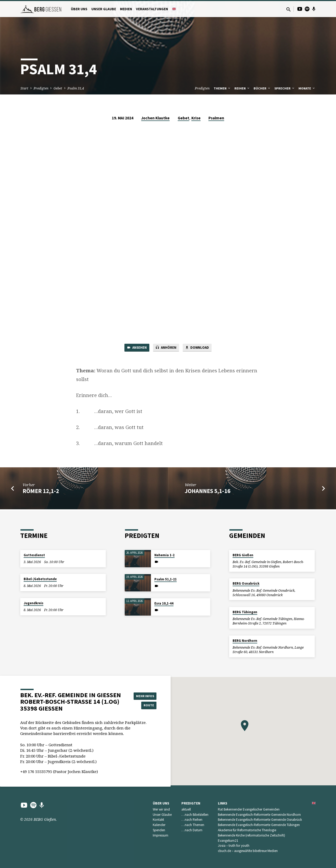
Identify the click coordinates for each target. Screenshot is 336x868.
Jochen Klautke (155, 118)
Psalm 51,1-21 (166, 579)
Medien (126, 9)
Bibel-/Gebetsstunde (40, 579)
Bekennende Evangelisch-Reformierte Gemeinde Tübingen (259, 825)
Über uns (79, 9)
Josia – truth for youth (234, 846)
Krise (196, 118)
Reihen (242, 88)
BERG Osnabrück (246, 583)
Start (24, 88)
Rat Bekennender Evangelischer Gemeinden (249, 809)
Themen (222, 88)
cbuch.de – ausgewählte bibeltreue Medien (248, 851)
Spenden (159, 830)
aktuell (186, 809)
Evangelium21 (228, 841)
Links (223, 803)
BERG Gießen (243, 555)
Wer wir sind (161, 809)
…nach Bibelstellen (195, 815)
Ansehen (134, 348)
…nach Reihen (192, 820)
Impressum (161, 835)
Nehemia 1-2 (164, 555)
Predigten (41, 88)
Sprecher (285, 88)
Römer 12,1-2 (41, 492)
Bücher (262, 88)
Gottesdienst (34, 555)
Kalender (159, 825)
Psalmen (216, 118)
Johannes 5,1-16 (208, 492)
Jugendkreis (33, 603)
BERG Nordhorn (245, 641)
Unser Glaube (104, 9)
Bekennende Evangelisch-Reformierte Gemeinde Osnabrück (260, 820)
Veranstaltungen (152, 9)
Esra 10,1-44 (164, 603)
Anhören (166, 348)
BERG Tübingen (245, 612)
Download (200, 348)
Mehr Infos (143, 695)
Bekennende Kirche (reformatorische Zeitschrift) (251, 835)
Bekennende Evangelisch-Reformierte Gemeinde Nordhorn (259, 815)
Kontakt (158, 820)
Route (143, 706)
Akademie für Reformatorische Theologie (247, 830)
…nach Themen (193, 825)
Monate (307, 88)
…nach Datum (192, 830)
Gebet (58, 88)
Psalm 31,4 (76, 88)
